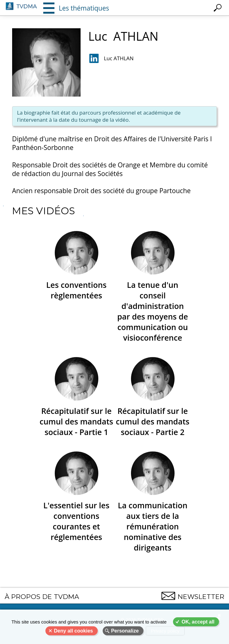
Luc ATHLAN (119, 58)
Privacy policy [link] (165, 631)
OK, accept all (198, 622)
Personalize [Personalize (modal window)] (125, 631)
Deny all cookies (73, 631)
